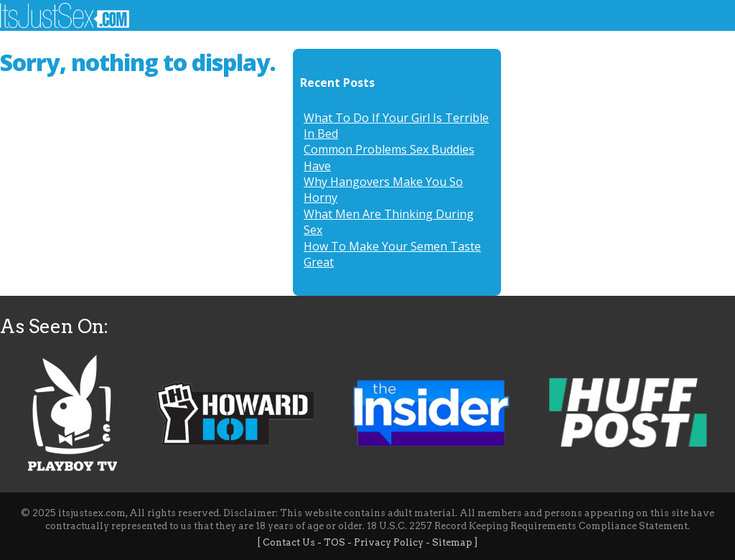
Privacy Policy (389, 542)
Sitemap (452, 542)
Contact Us (289, 542)
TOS (334, 542)
